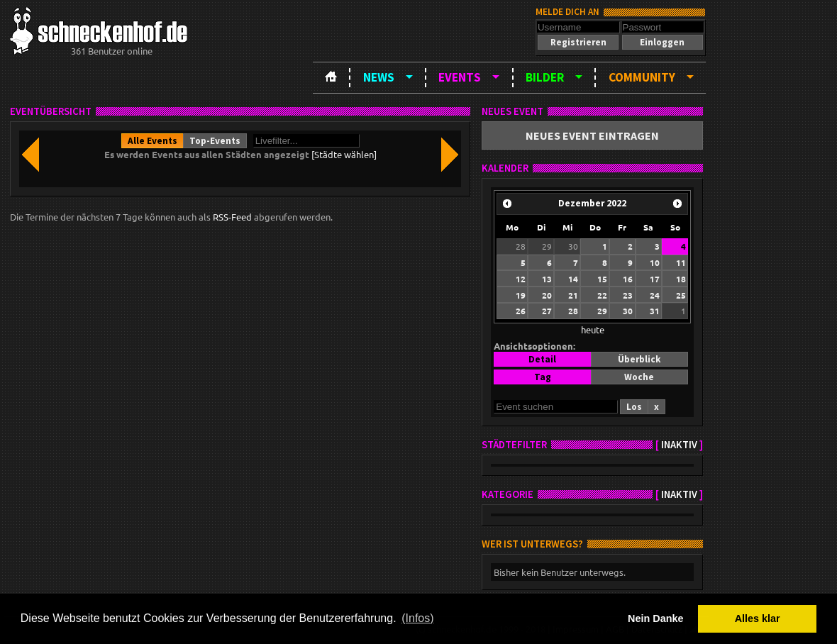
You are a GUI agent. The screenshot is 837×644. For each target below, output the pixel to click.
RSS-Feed (232, 217)
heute (593, 329)
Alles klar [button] (758, 618)
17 (655, 279)
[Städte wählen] (344, 154)
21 (573, 295)
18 (681, 279)
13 (547, 279)
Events (460, 77)
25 (681, 295)
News (379, 77)
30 (573, 246)
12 (521, 279)
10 (655, 262)
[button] (578, 42)
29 (547, 246)
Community (642, 77)
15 (602, 279)
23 (628, 295)
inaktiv (679, 445)
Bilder (545, 77)
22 (602, 295)
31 (655, 311)
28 (521, 246)
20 (547, 295)
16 (628, 279)
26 (521, 311)
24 (655, 295)
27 (547, 311)
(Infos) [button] (417, 618)
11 (681, 262)
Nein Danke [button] (655, 618)
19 (521, 295)
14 (573, 279)
